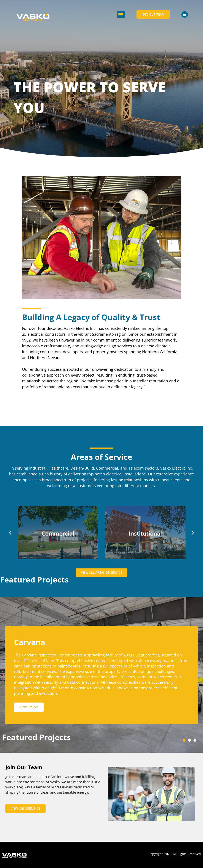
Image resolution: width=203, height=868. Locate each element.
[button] (121, 14)
